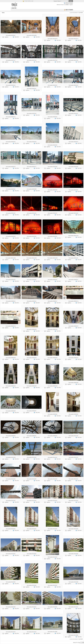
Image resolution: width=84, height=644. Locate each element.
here (67, 5)
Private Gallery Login (29, 1)
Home (3, 13)
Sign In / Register (69, 10)
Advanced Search (69, 3)
